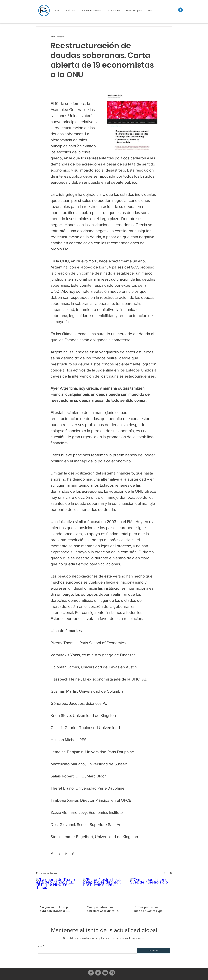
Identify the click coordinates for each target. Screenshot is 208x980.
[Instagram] (112, 973)
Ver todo (168, 873)
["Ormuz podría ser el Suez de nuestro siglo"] (151, 890)
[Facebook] (91, 973)
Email (40, 946)
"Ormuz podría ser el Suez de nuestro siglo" (148, 909)
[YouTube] (105, 973)
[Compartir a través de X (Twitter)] (59, 854)
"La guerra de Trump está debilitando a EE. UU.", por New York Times (56, 909)
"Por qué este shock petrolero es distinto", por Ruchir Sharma (104, 909)
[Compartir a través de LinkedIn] (66, 854)
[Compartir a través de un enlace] (73, 854)
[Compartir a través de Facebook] (52, 854)
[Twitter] (98, 973)
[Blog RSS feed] (180, 10)
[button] (70, 10)
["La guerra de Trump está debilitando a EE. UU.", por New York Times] (57, 890)
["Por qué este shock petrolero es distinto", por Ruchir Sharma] (104, 890)
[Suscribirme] (154, 951)
